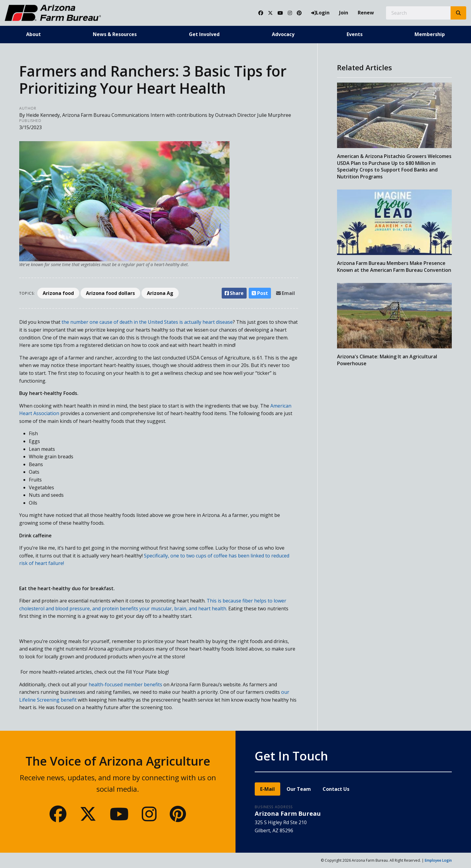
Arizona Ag (160, 293)
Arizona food (58, 293)
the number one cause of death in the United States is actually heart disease (147, 322)
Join (344, 13)
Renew (366, 13)
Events (355, 34)
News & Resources (115, 34)
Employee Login (438, 860)
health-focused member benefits (125, 684)
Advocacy (283, 34)
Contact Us (336, 789)
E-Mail (267, 789)
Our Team (299, 789)
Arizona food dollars (110, 293)
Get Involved (204, 34)
